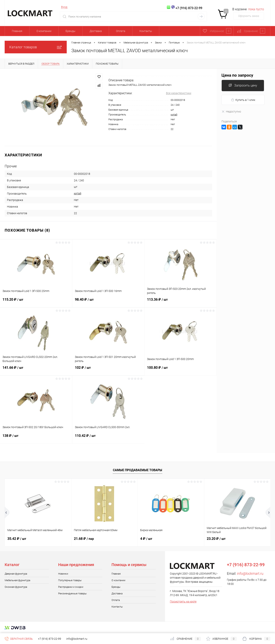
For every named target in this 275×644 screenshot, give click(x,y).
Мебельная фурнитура (17, 580)
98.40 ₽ (108, 302)
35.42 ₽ (17, 539)
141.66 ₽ (36, 370)
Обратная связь (19, 639)
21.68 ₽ (84, 539)
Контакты (146, 31)
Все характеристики (179, 93)
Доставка (96, 31)
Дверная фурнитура (16, 574)
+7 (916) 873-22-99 (50, 639)
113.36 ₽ (181, 302)
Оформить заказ (249, 16)
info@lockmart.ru (250, 573)
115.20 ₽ (36, 302)
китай (174, 115)
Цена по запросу (237, 75)
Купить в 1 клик (243, 100)
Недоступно (231, 112)
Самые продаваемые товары (137, 470)
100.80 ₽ (181, 370)
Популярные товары (70, 580)
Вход (64, 7)
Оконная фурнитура (16, 587)
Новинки (63, 574)
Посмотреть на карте (183, 602)
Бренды (70, 31)
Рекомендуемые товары (72, 593)
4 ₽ (146, 539)
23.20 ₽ (216, 539)
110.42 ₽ (109, 438)
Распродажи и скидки (71, 587)
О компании (44, 31)
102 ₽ (108, 370)
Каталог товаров (36, 47)
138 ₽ (36, 438)
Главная (17, 31)
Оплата (121, 31)
